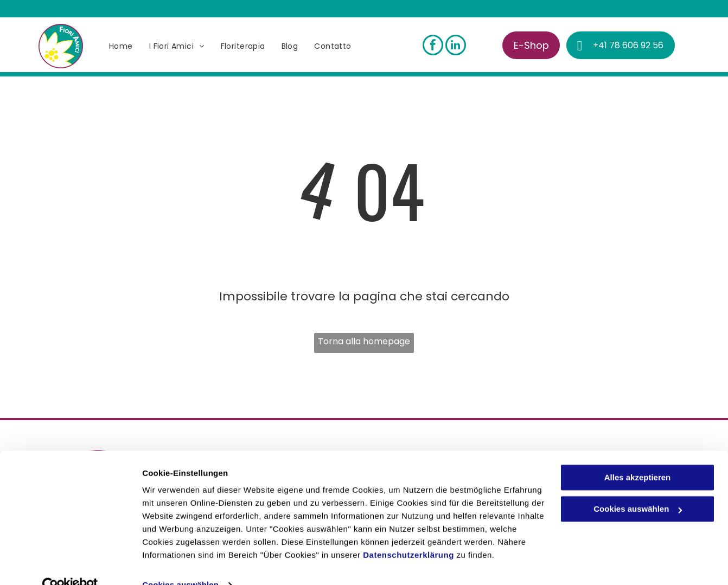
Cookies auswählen (180, 564)
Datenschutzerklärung (408, 534)
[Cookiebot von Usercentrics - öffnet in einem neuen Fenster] (70, 564)
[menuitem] (121, 46)
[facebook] (433, 46)
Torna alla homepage (364, 341)
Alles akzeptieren (638, 456)
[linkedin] (456, 46)
